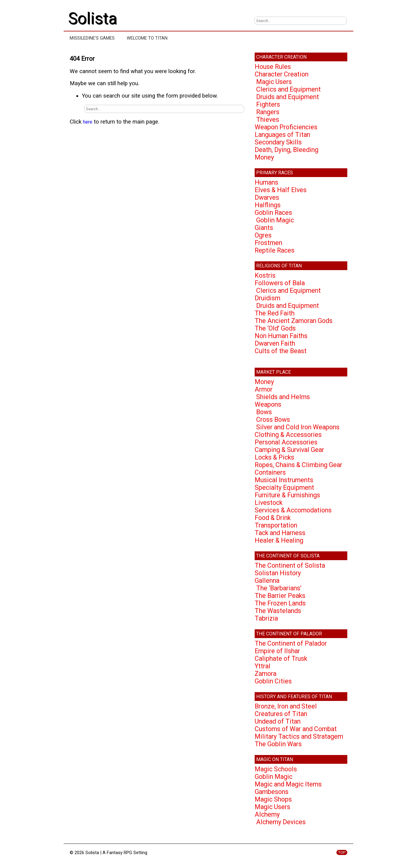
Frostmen (268, 243)
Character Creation (282, 74)
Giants (264, 228)
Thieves (268, 119)
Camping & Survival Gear (289, 450)
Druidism (267, 298)
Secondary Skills (278, 142)
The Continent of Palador (291, 643)
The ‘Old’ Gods (275, 328)
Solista (93, 18)
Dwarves (267, 197)
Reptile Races (275, 250)
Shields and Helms (283, 397)
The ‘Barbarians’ (279, 588)
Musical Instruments (284, 480)
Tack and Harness (280, 533)
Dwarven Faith (275, 343)
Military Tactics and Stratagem (299, 736)
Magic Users (274, 82)
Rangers (268, 112)
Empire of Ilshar (277, 651)
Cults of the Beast (281, 351)
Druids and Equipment (288, 97)
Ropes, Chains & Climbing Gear (298, 465)
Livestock (269, 503)
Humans (266, 182)
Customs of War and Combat (296, 729)
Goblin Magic (275, 220)
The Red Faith (275, 313)
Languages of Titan (282, 135)
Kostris (265, 275)
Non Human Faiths (281, 336)
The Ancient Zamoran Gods (294, 321)
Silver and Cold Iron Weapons (298, 427)
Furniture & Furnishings (287, 495)
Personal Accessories (286, 442)
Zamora (266, 674)
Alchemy (267, 814)
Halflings (268, 205)
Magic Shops (273, 799)
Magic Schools (276, 769)
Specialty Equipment (284, 487)
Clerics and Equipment (288, 89)
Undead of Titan (278, 721)
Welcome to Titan (147, 38)
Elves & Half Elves (281, 190)
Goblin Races (273, 213)
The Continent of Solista (290, 565)
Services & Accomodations (293, 510)
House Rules (273, 67)
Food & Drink (273, 518)
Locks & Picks (274, 457)
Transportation (276, 525)
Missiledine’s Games (92, 38)
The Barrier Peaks (280, 596)
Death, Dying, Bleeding (286, 150)
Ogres (263, 235)
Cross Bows (273, 419)
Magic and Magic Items (288, 784)
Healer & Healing (279, 540)
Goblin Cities (273, 681)
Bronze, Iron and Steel (286, 706)
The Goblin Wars (278, 744)
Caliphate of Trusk (281, 658)
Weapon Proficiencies (286, 127)
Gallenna (267, 581)
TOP (342, 852)
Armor (264, 389)
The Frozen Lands (280, 603)
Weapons (268, 404)
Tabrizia (266, 618)
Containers (270, 472)
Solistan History (278, 573)
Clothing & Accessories (288, 435)
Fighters (268, 104)
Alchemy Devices (281, 822)
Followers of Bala (280, 283)
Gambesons (272, 792)
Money (264, 157)
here (88, 122)
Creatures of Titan (281, 714)
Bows (264, 412)
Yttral (263, 666)
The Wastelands (278, 611)
